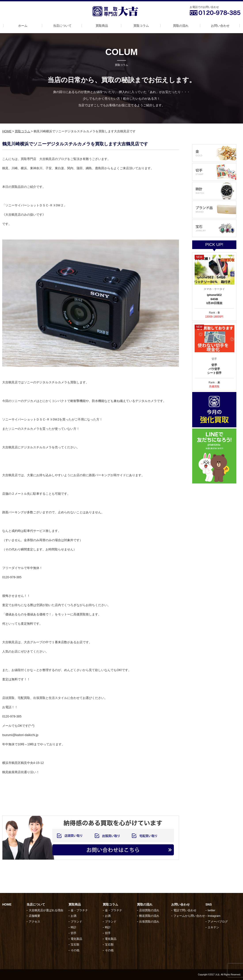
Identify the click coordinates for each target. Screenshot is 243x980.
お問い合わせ (220, 26)
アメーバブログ (218, 922)
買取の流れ (181, 26)
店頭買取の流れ (149, 910)
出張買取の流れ (149, 922)
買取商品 (102, 26)
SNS (209, 904)
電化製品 (76, 939)
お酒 (74, 916)
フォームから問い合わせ (189, 916)
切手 (74, 933)
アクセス (34, 922)
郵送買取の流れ (149, 916)
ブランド (76, 922)
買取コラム (141, 26)
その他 (75, 950)
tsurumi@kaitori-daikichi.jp (20, 735)
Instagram (214, 916)
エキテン (213, 927)
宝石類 (75, 945)
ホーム (23, 26)
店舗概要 (34, 916)
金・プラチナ (79, 910)
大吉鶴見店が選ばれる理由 (46, 910)
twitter (212, 910)
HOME (7, 131)
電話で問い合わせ (185, 910)
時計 (74, 927)
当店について (62, 26)
